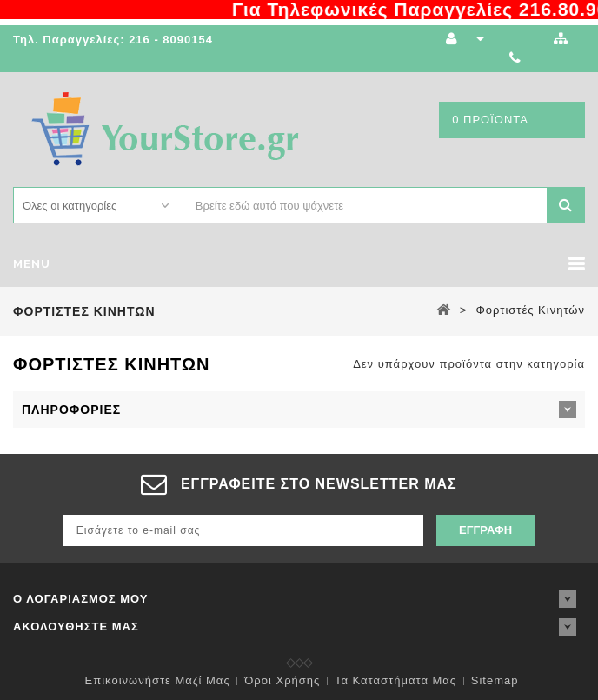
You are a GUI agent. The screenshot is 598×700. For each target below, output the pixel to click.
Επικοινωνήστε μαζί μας (158, 680)
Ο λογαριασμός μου (81, 599)
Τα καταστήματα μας (395, 680)
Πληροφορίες (71, 410)
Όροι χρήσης (282, 680)
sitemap (495, 680)
